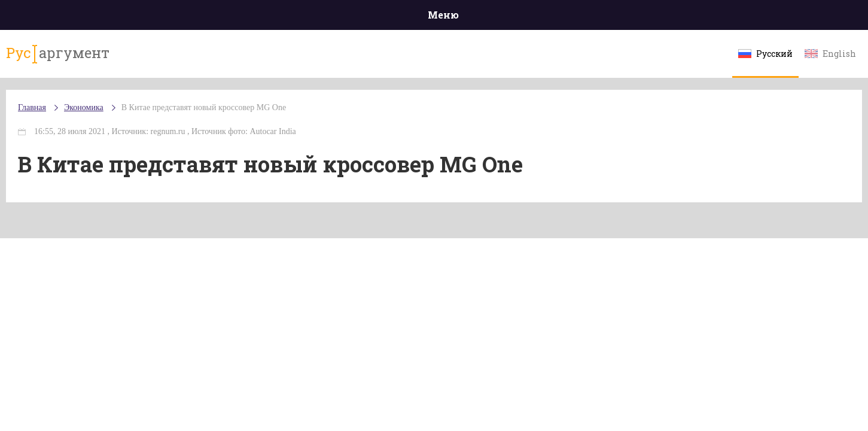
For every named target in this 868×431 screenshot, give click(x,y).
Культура (618, 18)
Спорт (461, 18)
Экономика (399, 18)
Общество (328, 18)
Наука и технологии (535, 24)
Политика (261, 18)
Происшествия (181, 18)
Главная (106, 18)
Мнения (763, 18)
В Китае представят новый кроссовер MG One (278, 119)
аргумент (127, 59)
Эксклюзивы (692, 18)
